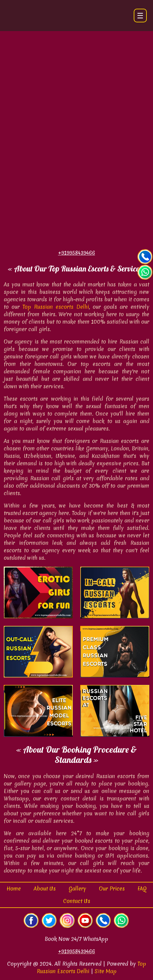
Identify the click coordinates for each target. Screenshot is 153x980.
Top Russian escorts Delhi (56, 307)
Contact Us (77, 901)
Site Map (106, 971)
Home (14, 889)
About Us (45, 889)
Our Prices (112, 889)
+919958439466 (77, 951)
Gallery (77, 889)
